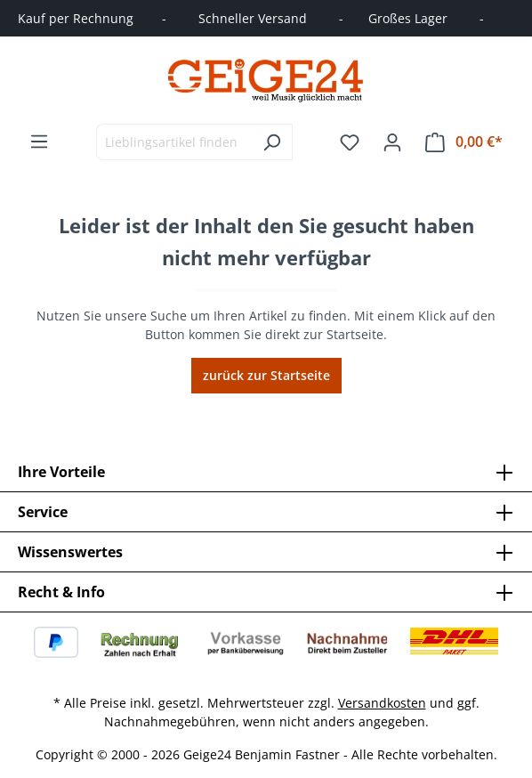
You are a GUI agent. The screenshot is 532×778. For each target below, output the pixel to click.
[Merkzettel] (350, 142)
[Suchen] (272, 142)
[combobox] (174, 142)
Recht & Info (61, 592)
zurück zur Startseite (266, 375)
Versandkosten (382, 703)
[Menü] (39, 142)
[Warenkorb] (464, 142)
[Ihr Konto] (392, 142)
